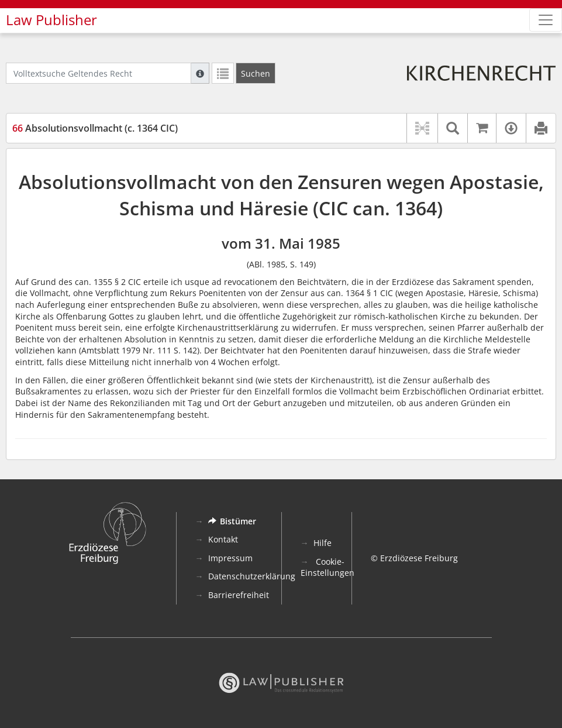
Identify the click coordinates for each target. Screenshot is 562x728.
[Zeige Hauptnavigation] (546, 20)
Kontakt (223, 539)
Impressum (230, 558)
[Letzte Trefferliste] (223, 73)
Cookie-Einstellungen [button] (327, 567)
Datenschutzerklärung (252, 576)
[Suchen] (256, 73)
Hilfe (323, 543)
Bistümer (232, 521)
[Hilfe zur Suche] (200, 73)
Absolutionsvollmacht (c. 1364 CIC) (95, 128)
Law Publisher (51, 20)
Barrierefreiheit (239, 595)
